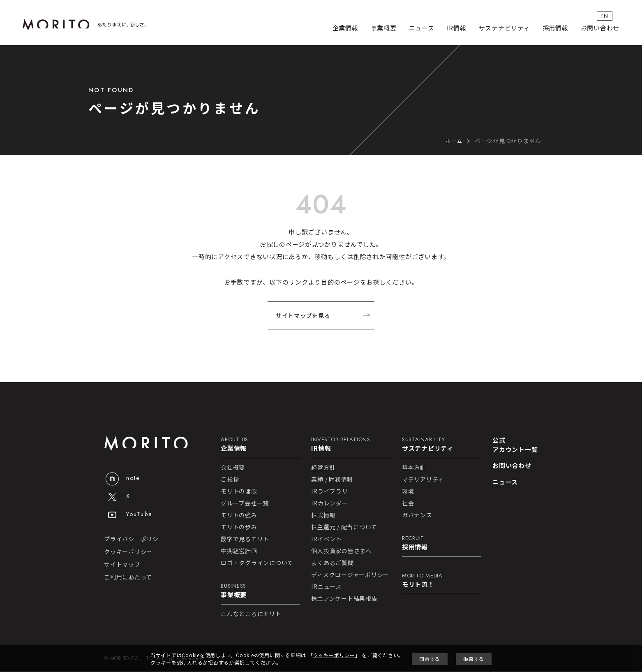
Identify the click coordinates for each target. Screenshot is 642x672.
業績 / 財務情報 (332, 480)
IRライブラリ (329, 491)
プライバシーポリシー (134, 539)
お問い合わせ (600, 29)
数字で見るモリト (245, 539)
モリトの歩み (239, 527)
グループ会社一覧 (245, 503)
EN (612, 16)
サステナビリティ (505, 29)
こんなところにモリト (251, 614)
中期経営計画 (239, 551)
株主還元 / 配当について (344, 527)
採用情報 (555, 29)
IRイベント (327, 539)
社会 (408, 503)
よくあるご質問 (332, 563)
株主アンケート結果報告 (344, 599)
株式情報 (323, 515)
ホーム (453, 141)
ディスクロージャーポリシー (350, 575)
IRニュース (326, 587)
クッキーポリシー (128, 552)
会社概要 (233, 468)
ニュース (422, 29)
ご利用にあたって (128, 577)
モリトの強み (239, 515)
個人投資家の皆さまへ (342, 551)
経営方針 (323, 468)
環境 (408, 491)
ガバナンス (417, 515)
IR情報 (457, 29)
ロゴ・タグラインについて (257, 563)
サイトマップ (122, 565)
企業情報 (345, 29)
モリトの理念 (239, 491)
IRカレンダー (329, 503)
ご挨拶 (230, 480)
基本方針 (414, 468)
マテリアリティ (423, 480)
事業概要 (384, 29)
